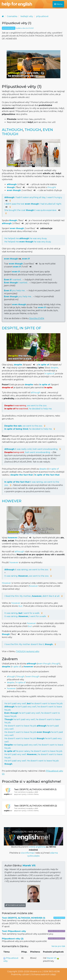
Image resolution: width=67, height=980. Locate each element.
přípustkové (42, 16)
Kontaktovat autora (15, 905)
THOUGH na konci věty (28, 651)
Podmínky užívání (20, 974)
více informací (28, 853)
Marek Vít (29, 865)
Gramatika (12, 16)
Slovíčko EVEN (37, 318)
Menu (58, 4)
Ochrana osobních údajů (44, 974)
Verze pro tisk (58, 946)
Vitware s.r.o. (36, 971)
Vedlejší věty (27, 16)
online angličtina (37, 847)
